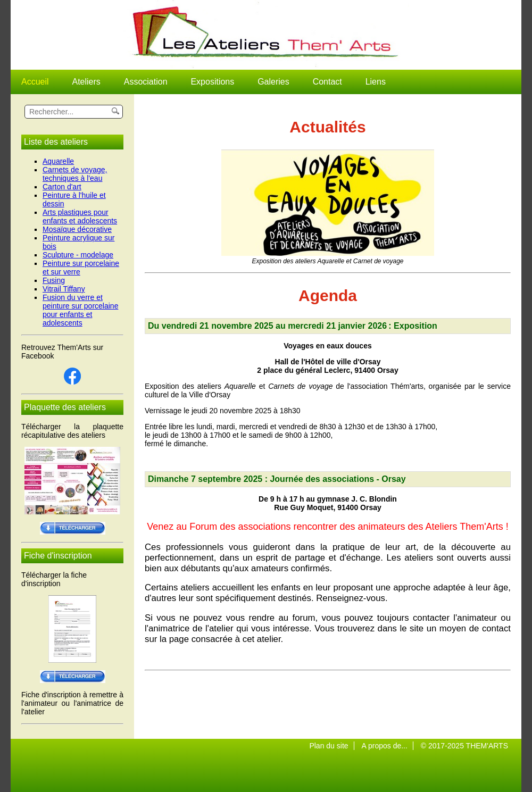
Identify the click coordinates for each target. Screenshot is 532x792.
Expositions (212, 82)
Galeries (273, 82)
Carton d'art (62, 187)
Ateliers (86, 82)
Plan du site (329, 746)
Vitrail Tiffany (64, 289)
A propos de (381, 746)
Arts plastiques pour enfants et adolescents (80, 216)
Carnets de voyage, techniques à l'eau (75, 174)
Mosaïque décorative (77, 229)
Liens (376, 82)
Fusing (54, 280)
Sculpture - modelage (78, 255)
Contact (327, 82)
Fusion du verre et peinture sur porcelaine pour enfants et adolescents (80, 310)
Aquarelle (58, 161)
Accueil (35, 82)
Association (146, 82)
